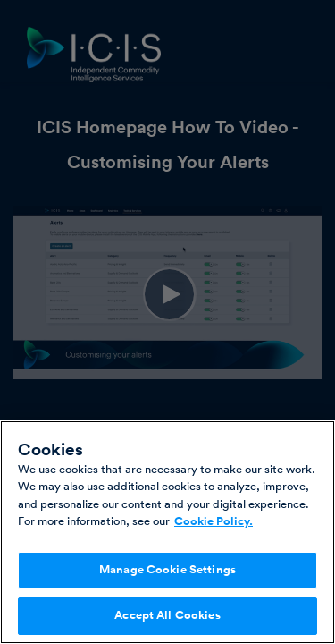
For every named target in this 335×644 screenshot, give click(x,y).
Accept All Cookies (167, 615)
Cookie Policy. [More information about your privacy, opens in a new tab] (214, 521)
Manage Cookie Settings (167, 570)
